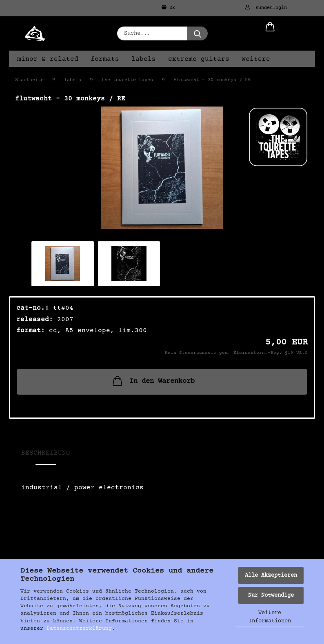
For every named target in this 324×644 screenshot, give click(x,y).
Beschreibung (46, 453)
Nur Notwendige (271, 595)
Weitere (256, 59)
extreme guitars (199, 59)
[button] (270, 33)
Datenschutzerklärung (79, 628)
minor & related (48, 59)
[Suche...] (198, 33)
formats (105, 59)
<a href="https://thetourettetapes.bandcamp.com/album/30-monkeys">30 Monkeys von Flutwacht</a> (162, 520)
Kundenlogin (266, 8)
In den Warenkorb (153, 381)
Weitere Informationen (270, 617)
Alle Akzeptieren (271, 575)
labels (144, 59)
